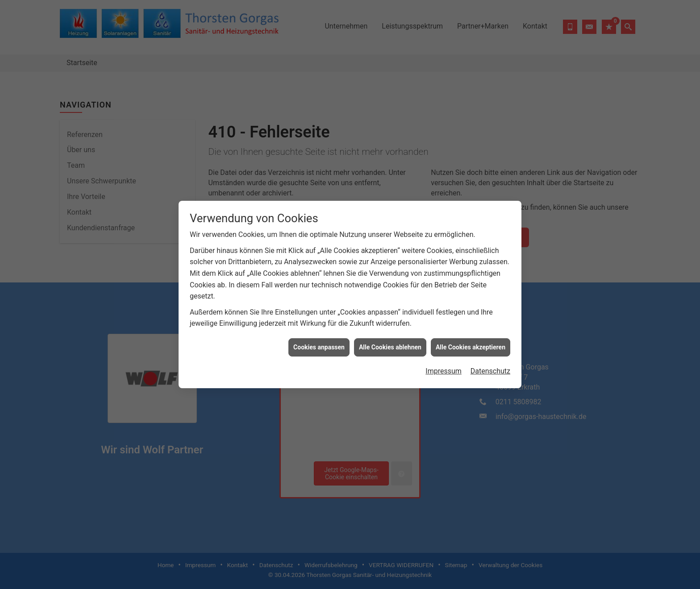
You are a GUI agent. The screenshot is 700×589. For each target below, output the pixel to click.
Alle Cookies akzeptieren (471, 337)
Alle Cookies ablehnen (390, 337)
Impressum (444, 361)
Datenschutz (490, 361)
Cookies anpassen (319, 337)
